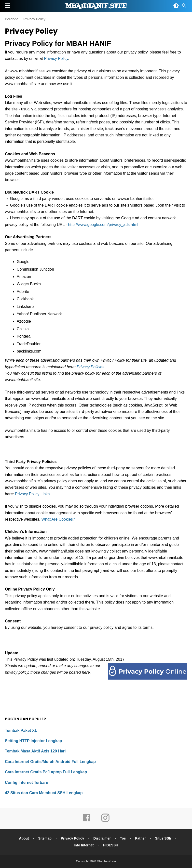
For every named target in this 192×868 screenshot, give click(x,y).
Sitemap (45, 838)
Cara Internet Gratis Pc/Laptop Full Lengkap (46, 772)
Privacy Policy (56, 59)
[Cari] (184, 7)
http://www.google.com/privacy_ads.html (103, 225)
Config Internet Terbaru (27, 783)
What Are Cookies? (58, 519)
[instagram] (105, 821)
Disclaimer (102, 838)
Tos (123, 838)
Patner (140, 838)
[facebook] (87, 821)
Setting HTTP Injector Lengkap (34, 741)
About (24, 838)
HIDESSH (110, 845)
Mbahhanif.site (96, 6)
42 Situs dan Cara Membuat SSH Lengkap (44, 793)
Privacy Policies (91, 367)
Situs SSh (163, 838)
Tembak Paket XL (21, 730)
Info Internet (84, 845)
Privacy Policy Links (32, 494)
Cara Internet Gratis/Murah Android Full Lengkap (50, 762)
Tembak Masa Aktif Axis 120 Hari (35, 751)
